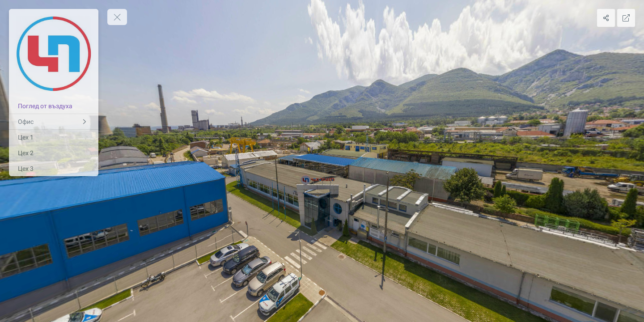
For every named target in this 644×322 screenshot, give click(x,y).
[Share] (606, 18)
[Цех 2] (54, 153)
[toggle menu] (117, 17)
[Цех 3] (54, 169)
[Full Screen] (626, 18)
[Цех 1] (54, 137)
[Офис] (54, 122)
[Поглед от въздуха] (54, 106)
